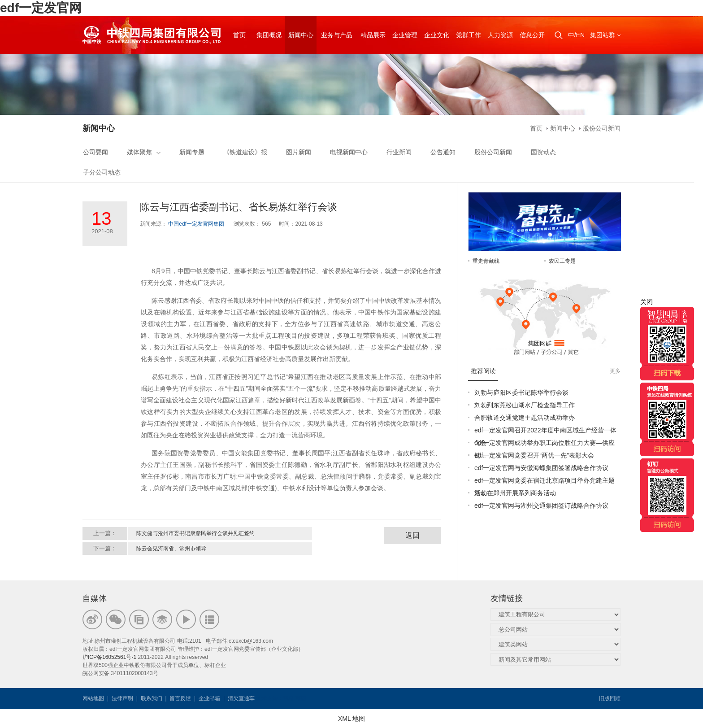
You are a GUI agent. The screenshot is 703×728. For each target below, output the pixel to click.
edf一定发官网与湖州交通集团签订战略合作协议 (541, 506)
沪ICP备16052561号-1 (109, 657)
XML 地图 (351, 719)
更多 (615, 371)
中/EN (576, 35)
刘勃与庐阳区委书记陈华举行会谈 (521, 392)
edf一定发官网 (41, 8)
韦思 (288, 698)
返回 (412, 535)
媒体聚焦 (144, 152)
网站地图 (93, 698)
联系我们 (152, 698)
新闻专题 (192, 152)
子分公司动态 (102, 172)
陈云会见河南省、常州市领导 (171, 549)
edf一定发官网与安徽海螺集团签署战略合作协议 (541, 468)
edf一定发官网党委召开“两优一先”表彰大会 (534, 455)
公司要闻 (95, 152)
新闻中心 (563, 128)
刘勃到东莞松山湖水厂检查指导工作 (525, 405)
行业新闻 (399, 152)
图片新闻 (299, 152)
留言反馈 (180, 698)
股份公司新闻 (602, 128)
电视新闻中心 (349, 152)
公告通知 (443, 152)
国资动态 (543, 152)
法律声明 (122, 698)
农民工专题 (562, 261)
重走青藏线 (486, 261)
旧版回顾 (610, 698)
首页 (536, 128)
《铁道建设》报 (245, 152)
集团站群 (603, 35)
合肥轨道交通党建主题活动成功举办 (525, 418)
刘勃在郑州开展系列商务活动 (515, 493)
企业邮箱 (209, 698)
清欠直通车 (241, 698)
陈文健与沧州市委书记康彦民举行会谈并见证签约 (195, 533)
